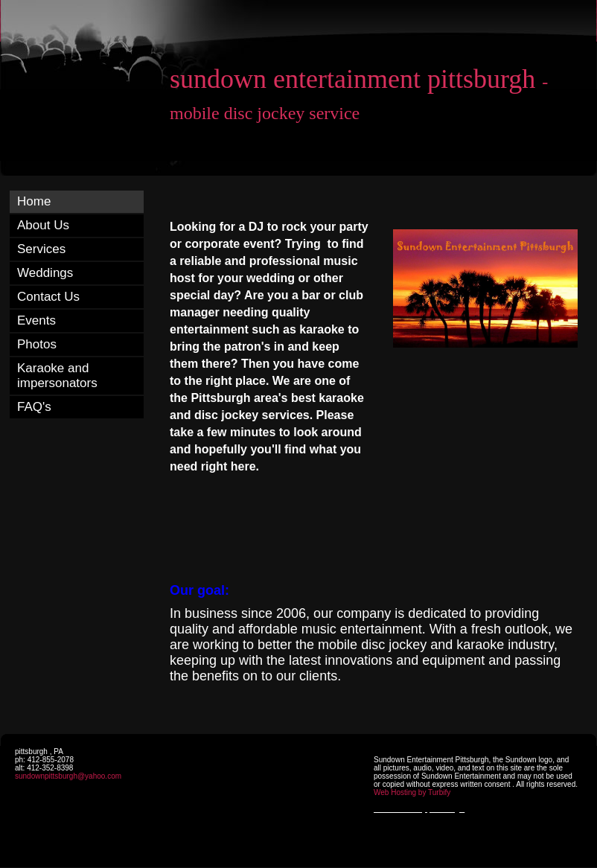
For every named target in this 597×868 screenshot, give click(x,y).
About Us (43, 225)
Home (34, 201)
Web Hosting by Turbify (412, 792)
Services (41, 249)
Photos (37, 344)
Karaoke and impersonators (57, 376)
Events (36, 320)
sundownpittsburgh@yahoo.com (68, 776)
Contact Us (48, 297)
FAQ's (34, 407)
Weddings (45, 273)
